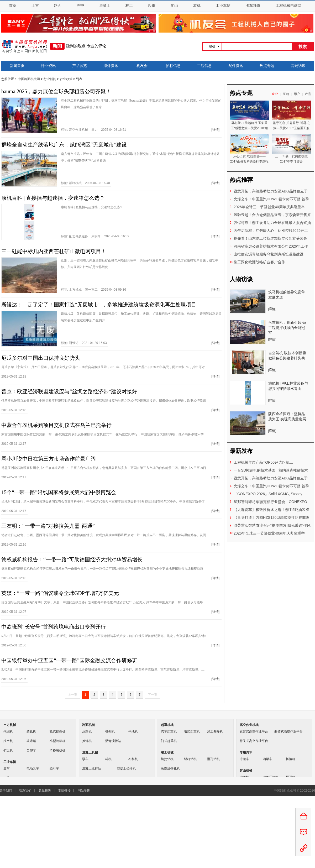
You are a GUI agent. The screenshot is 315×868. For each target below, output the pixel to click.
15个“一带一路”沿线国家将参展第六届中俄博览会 (59, 492)
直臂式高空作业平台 (254, 731)
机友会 (142, 66)
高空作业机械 (78, 130)
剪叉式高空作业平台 (254, 741)
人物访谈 (241, 279)
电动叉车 (33, 768)
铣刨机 (110, 731)
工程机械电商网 (288, 6)
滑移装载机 (57, 750)
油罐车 (267, 759)
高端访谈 (298, 66)
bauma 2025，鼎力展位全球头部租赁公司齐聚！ (56, 91)
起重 (152, 6)
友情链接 (64, 791)
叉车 (7, 768)
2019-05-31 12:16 (14, 545)
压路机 (87, 731)
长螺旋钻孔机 (170, 768)
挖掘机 (8, 731)
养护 (80, 6)
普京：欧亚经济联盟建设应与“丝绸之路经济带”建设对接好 (69, 391)
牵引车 (54, 768)
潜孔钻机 (213, 759)
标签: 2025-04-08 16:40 (85, 183)
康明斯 (96, 236)
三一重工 (91, 290)
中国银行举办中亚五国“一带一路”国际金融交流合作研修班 (69, 660)
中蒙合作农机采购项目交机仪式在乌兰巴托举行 (56, 425)
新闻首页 (17, 66)
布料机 (133, 759)
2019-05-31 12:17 (14, 444)
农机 (197, 6)
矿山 (174, 6)
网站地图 (84, 791)
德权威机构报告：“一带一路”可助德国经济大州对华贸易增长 (72, 560)
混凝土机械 (90, 752)
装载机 (31, 731)
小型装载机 (57, 741)
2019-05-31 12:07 (14, 612)
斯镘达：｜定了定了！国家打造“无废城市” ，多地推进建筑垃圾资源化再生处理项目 (99, 305)
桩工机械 (167, 752)
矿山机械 (246, 771)
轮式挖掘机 (57, 731)
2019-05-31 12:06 (14, 645)
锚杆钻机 (190, 759)
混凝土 (105, 6)
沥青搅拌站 (113, 741)
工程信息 (204, 66)
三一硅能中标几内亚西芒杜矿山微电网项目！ (54, 251)
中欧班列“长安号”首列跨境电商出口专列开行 (54, 627)
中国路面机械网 (29, 79)
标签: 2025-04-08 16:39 (95, 236)
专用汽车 (246, 752)
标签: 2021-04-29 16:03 (84, 343)
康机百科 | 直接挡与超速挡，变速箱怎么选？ (53, 198)
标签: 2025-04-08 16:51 (93, 130)
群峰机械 (75, 183)
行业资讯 (48, 66)
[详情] (215, 130)
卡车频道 (253, 6)
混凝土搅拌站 (92, 768)
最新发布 (241, 451)
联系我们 (25, 791)
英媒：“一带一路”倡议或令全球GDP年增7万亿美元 (60, 593)
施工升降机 (215, 731)
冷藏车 (244, 759)
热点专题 (267, 66)
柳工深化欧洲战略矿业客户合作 (259, 262)
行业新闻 (50, 79)
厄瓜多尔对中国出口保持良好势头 (41, 358)
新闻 (57, 46)
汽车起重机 (169, 731)
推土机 (8, 741)
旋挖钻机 (167, 759)
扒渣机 (291, 759)
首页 (13, 6)
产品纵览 (80, 66)
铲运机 (8, 750)
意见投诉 (45, 791)
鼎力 (94, 130)
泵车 (85, 759)
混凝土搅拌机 (126, 768)
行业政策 (66, 79)
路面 (58, 6)
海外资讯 (111, 66)
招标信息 (173, 66)
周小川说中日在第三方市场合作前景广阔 (49, 459)
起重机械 (167, 725)
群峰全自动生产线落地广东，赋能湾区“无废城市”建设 (64, 145)
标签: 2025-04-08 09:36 (93, 290)
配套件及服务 (78, 236)
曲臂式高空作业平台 (288, 731)
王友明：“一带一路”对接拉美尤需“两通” (48, 526)
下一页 (153, 695)
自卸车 (31, 750)
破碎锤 (31, 741)
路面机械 (88, 725)
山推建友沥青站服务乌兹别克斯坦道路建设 (269, 254)
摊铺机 (87, 741)
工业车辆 (223, 6)
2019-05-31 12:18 (14, 377)
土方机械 (75, 290)
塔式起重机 (192, 731)
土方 (35, 6)
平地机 (133, 731)
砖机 (108, 759)
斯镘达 (74, 343)
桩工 (129, 6)
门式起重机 (169, 741)
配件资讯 (236, 66)
